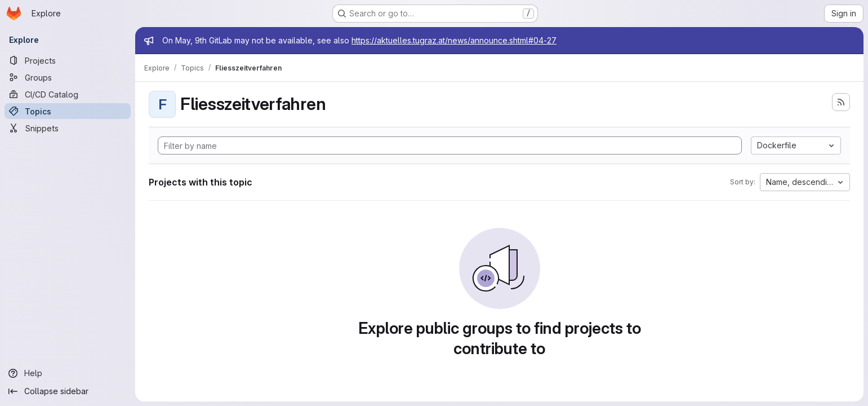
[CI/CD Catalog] (68, 94)
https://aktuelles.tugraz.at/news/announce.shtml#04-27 (454, 40)
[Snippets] (68, 128)
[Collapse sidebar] (68, 391)
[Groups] (68, 77)
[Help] (68, 373)
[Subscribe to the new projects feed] (841, 102)
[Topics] (68, 111)
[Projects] (68, 60)
